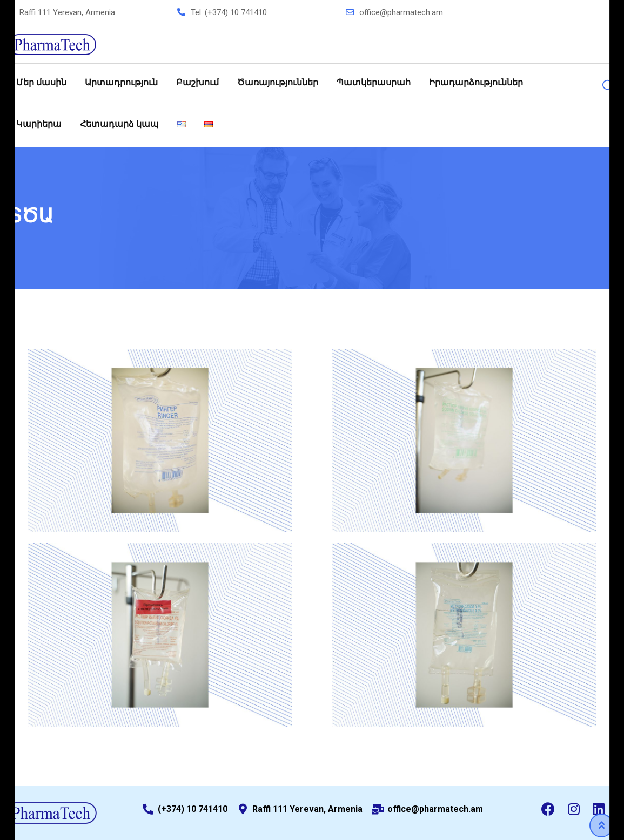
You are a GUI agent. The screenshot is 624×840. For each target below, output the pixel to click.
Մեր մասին (41, 82)
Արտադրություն (121, 82)
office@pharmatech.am (401, 12)
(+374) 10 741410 (236, 12)
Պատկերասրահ (374, 82)
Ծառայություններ (278, 82)
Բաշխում (197, 82)
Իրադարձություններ (476, 82)
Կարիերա (39, 124)
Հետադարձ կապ (119, 124)
